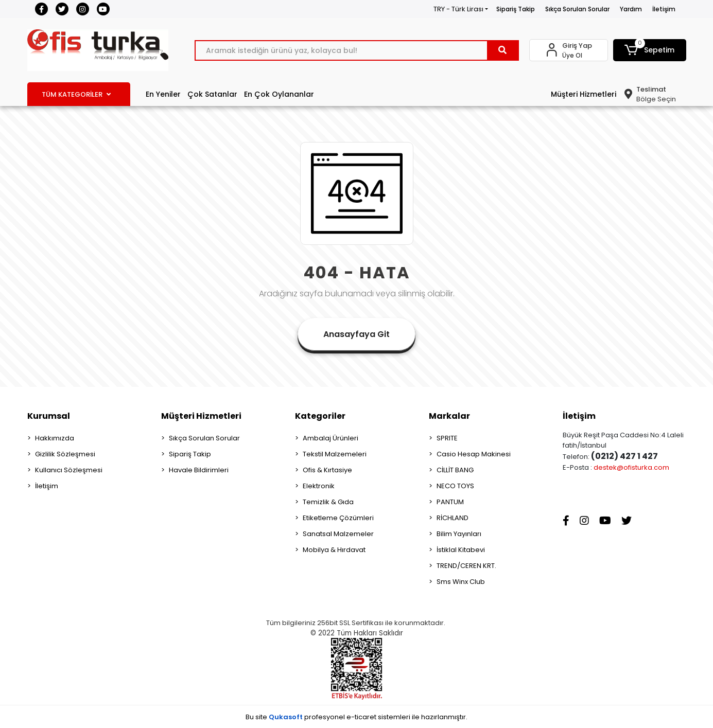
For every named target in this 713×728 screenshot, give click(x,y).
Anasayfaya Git (356, 334)
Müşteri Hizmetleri (584, 94)
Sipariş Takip (516, 9)
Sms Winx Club (461, 582)
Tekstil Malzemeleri (335, 454)
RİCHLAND (453, 518)
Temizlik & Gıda (328, 502)
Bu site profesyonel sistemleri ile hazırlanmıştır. (356, 717)
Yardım (631, 9)
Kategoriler (320, 416)
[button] (650, 50)
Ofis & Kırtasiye (327, 470)
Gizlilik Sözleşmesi (65, 454)
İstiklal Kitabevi (461, 550)
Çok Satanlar (212, 94)
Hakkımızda (55, 438)
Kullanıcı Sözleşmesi (69, 470)
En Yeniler (163, 94)
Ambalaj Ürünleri (331, 438)
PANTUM (450, 502)
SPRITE (447, 438)
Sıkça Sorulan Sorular (577, 9)
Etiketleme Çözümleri (338, 518)
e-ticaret (361, 717)
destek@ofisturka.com (631, 467)
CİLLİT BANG (455, 470)
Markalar (449, 416)
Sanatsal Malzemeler (338, 534)
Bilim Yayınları (459, 534)
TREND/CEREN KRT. (466, 566)
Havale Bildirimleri (199, 470)
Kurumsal (49, 416)
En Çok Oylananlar (279, 94)
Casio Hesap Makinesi (474, 454)
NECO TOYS (455, 486)
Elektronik (319, 486)
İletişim (664, 9)
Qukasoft (286, 717)
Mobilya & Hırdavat (334, 550)
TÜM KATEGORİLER (76, 94)
